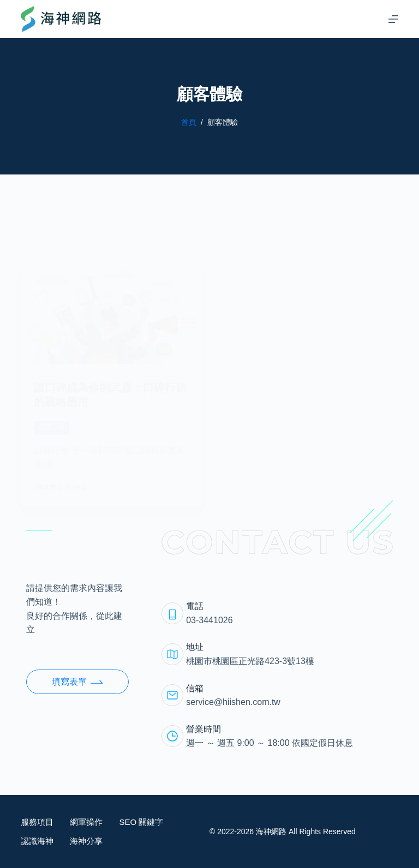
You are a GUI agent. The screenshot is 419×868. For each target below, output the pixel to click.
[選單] (393, 19)
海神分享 (86, 841)
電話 (195, 606)
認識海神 (37, 841)
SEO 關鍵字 (141, 822)
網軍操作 (86, 822)
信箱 (195, 688)
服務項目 (37, 822)
